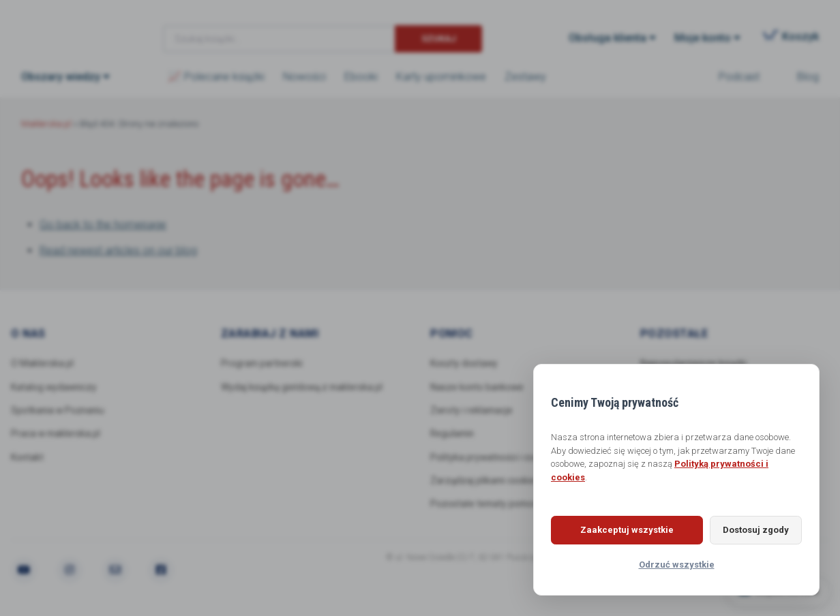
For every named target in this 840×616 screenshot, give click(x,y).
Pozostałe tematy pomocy (487, 506)
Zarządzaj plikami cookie (484, 482)
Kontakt (28, 458)
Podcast (739, 77)
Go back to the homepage (103, 225)
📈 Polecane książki (216, 77)
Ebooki (361, 77)
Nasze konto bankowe (478, 387)
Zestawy (525, 77)
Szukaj (439, 38)
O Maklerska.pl (42, 363)
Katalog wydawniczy (55, 387)
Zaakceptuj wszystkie (619, 530)
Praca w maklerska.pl (57, 435)
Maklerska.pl (70, 28)
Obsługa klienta (607, 38)
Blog (808, 77)
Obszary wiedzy (61, 77)
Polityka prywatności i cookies (494, 458)
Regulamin (453, 435)
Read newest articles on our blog (118, 250)
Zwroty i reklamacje (472, 411)
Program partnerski (263, 363)
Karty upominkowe (441, 77)
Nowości (304, 77)
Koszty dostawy (464, 363)
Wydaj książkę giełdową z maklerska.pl (303, 387)
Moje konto (703, 38)
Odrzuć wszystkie (677, 565)
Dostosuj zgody (748, 530)
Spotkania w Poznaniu (59, 411)
